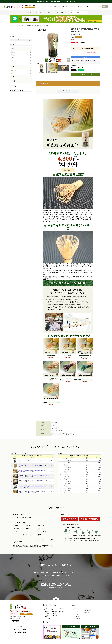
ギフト (48, 13)
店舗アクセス (87, 611)
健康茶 (48, 612)
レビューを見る (79, 37)
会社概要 (76, 615)
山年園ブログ (77, 616)
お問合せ (88, 6)
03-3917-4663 (16, 620)
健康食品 (55, 613)
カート (105, 6)
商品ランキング (61, 13)
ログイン (98, 6)
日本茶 (48, 613)
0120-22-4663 (21, 629)
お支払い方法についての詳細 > (46, 540)
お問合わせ (86, 612)
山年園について (77, 609)
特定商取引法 (77, 618)
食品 (38, 13)
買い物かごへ (68, 170)
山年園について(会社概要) (61, 6)
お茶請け (55, 612)
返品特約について (75, 65)
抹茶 (47, 615)
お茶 (28, 13)
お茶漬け (55, 615)
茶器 (19, 26)
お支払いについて (88, 609)
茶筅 (22, 26)
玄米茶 (48, 617)
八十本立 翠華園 (28, 26)
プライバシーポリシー (15, 622)
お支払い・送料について (77, 6)
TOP (50, 6)
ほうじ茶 (48, 618)
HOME (12, 26)
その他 (16, 26)
